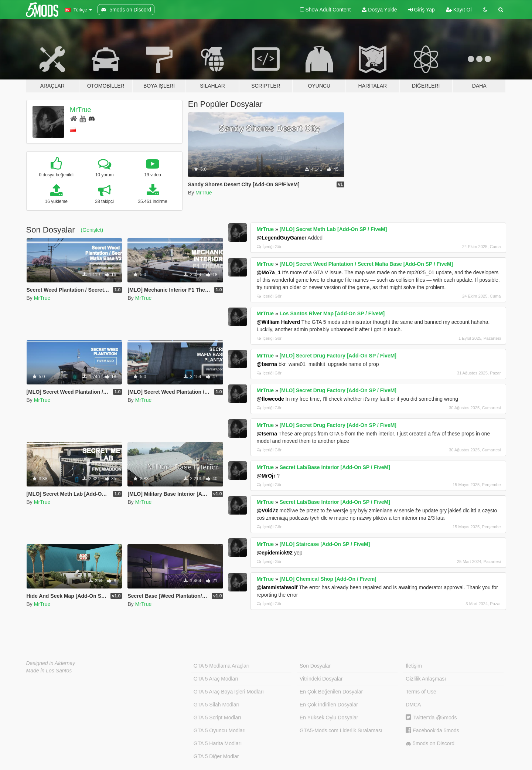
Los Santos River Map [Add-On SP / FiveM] (332, 313)
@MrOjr (266, 476)
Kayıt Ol (459, 10)
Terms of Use (421, 692)
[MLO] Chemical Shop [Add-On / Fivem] (328, 579)
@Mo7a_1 (268, 272)
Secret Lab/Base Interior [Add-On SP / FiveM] (335, 467)
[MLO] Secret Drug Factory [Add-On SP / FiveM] (338, 356)
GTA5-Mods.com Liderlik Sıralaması (341, 730)
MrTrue (80, 110)
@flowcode (270, 399)
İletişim (414, 666)
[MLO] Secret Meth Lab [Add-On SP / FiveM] (333, 229)
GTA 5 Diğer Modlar (216, 756)
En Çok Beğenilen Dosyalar (331, 692)
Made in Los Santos (49, 671)
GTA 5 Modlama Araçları (221, 666)
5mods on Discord (430, 744)
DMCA (413, 705)
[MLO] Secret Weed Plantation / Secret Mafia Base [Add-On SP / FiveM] (366, 264)
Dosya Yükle (379, 10)
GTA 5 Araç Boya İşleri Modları (229, 692)
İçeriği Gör (269, 247)
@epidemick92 (274, 553)
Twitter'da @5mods (431, 718)
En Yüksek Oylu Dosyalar (329, 718)
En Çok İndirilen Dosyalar (329, 705)
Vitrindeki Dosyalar (321, 679)
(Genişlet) (92, 230)
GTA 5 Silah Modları (216, 705)
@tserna (267, 364)
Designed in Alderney (51, 663)
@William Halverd (278, 322)
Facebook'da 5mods (432, 730)
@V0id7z (267, 510)
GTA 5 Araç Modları (216, 679)
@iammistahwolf (277, 587)
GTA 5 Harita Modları (218, 743)
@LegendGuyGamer (281, 238)
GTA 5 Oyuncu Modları (220, 730)
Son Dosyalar (315, 666)
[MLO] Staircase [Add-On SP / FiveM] (325, 544)
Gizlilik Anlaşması (426, 679)
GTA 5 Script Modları (217, 718)
